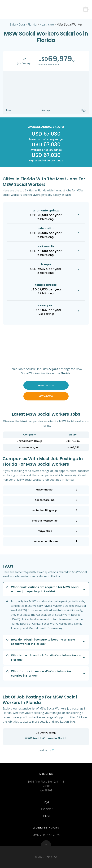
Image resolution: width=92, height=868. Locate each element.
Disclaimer (46, 809)
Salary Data (17, 24)
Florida (32, 24)
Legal (46, 802)
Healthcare (47, 24)
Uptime (46, 816)
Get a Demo (46, 396)
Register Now (46, 385)
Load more (46, 750)
